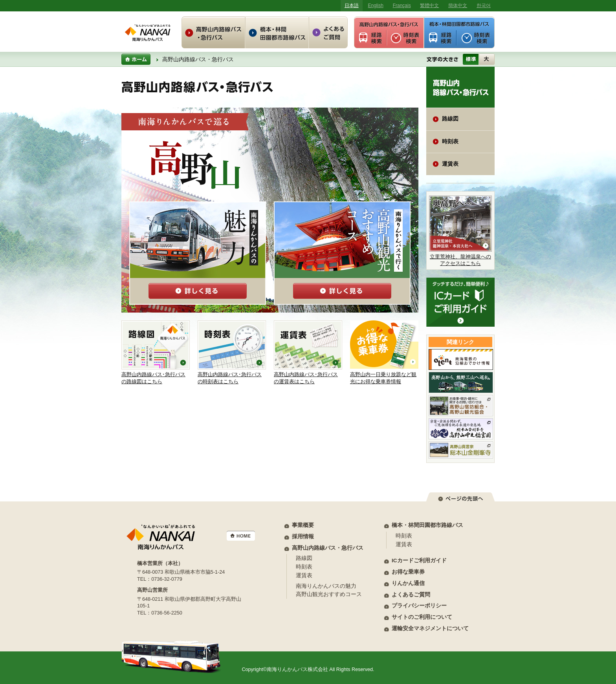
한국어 (484, 5)
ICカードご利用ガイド (419, 561)
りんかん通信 (408, 583)
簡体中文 (458, 5)
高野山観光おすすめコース (329, 594)
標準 (471, 59)
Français (402, 5)
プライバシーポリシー (419, 606)
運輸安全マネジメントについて (430, 628)
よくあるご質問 (411, 595)
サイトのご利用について (422, 617)
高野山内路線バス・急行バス (328, 548)
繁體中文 (429, 5)
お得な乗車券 (408, 572)
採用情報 (303, 537)
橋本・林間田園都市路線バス (427, 525)
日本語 (352, 5)
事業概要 (303, 525)
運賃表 (450, 164)
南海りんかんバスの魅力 (326, 586)
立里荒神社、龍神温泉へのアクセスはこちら (460, 231)
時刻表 (450, 142)
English (376, 5)
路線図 (450, 119)
